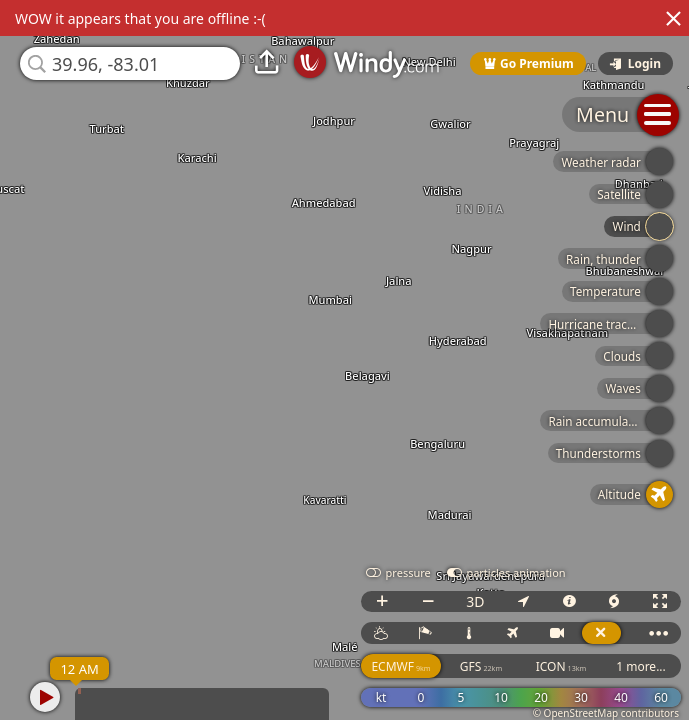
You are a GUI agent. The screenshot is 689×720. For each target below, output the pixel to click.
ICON (561, 666)
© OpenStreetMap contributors (606, 713)
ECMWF (400, 666)
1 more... (641, 666)
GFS (481, 666)
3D (475, 601)
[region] (344, 360)
